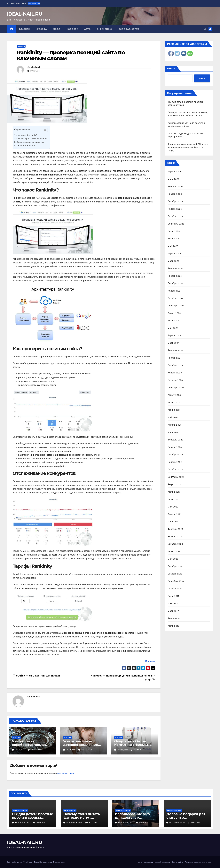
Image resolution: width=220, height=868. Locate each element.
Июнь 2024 (174, 321)
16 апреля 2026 (177, 823)
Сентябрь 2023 (176, 388)
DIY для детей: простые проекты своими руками (32, 817)
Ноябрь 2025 (175, 209)
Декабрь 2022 (175, 455)
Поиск (171, 69)
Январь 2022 (175, 536)
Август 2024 (174, 313)
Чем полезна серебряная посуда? (30, 743)
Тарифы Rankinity (26, 145)
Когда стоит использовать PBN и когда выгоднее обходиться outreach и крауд (189, 147)
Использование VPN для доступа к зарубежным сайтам (133, 817)
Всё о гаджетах (129, 29)
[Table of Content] (45, 130)
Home (140, 862)
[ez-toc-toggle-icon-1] (44, 131)
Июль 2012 (173, 626)
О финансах (105, 29)
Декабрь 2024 (175, 283)
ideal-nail (35, 67)
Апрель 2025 (175, 254)
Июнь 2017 (173, 596)
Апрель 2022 (175, 514)
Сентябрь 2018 (176, 581)
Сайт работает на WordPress (20, 862)
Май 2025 (173, 246)
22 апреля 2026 (126, 823)
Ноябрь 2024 (175, 291)
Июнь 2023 (174, 410)
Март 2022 (173, 522)
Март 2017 (173, 611)
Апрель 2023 (175, 425)
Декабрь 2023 (175, 365)
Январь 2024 (175, 358)
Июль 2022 (174, 492)
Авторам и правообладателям (157, 862)
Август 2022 (174, 484)
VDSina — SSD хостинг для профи (36, 676)
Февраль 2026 (175, 187)
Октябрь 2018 (175, 574)
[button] (205, 29)
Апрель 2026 (175, 172)
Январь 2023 (175, 447)
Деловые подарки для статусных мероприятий (186, 817)
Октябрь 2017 (175, 589)
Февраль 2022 (175, 529)
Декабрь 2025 (175, 201)
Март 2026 (174, 179)
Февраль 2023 (175, 440)
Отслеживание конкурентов (30, 142)
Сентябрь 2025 (176, 224)
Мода (57, 29)
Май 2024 (173, 328)
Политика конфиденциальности (198, 862)
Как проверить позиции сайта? (32, 139)
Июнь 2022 (174, 499)
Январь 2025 (175, 276)
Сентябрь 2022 (176, 477)
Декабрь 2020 (175, 544)
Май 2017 (173, 604)
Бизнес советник (20, 810)
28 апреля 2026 (23, 823)
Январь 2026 (175, 194)
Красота (41, 29)
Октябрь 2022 (175, 469)
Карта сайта (177, 862)
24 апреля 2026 (75, 823)
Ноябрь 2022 (175, 462)
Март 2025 (173, 261)
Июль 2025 (174, 231)
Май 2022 (173, 507)
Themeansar (58, 862)
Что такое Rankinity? (27, 135)
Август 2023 (174, 395)
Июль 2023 (174, 402)
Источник (150, 661)
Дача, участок (70, 810)
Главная (24, 29)
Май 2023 (173, 417)
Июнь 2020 (174, 551)
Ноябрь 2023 (175, 373)
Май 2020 (173, 559)
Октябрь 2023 (175, 380)
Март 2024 (173, 343)
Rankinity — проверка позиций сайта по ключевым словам (71, 55)
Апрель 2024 (175, 335)
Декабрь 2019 (175, 566)
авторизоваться (66, 773)
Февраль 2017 (175, 618)
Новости (72, 29)
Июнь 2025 (174, 239)
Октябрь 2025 (175, 216)
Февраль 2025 (175, 268)
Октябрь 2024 (175, 298)
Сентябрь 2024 (176, 306)
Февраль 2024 (175, 350)
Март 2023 (173, 432)
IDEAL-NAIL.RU (24, 14)
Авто (87, 29)
